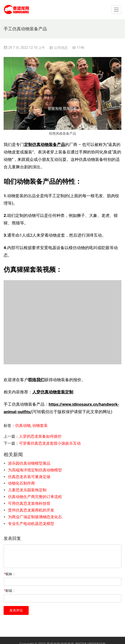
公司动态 (61, 48)
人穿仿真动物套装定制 (53, 392)
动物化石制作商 (21, 483)
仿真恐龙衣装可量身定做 (29, 477)
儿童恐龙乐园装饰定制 (27, 490)
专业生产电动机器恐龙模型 (31, 524)
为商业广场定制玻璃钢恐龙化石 (35, 517)
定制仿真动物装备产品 (45, 145)
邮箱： (10, 591)
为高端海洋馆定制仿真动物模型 (35, 470)
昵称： (10, 574)
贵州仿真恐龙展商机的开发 (31, 510)
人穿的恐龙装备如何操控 (40, 436)
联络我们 (36, 380)
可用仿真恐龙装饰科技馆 (29, 503)
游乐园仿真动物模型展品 (29, 463)
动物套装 (40, 426)
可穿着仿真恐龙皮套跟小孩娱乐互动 (50, 443)
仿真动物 (23, 426)
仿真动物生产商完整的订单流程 (35, 497)
